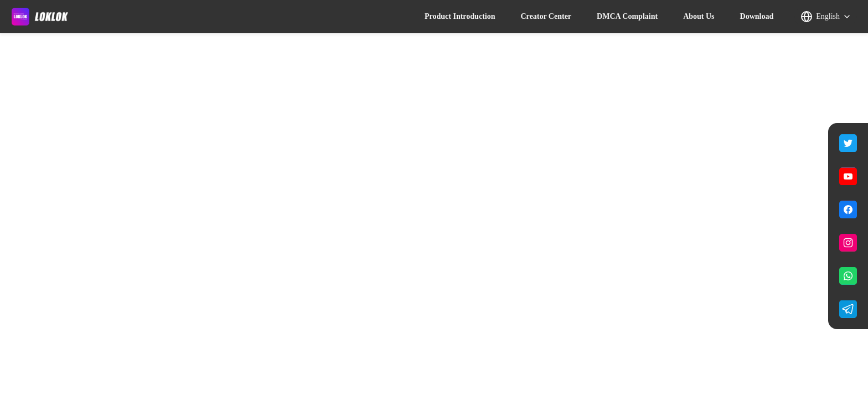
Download (757, 16)
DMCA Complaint (627, 16)
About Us (699, 16)
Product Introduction (460, 16)
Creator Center (546, 16)
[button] (826, 17)
